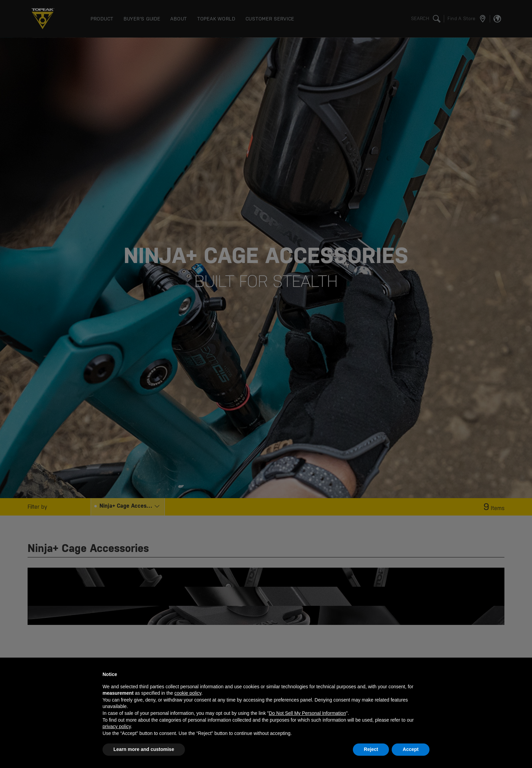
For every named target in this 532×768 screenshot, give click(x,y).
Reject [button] (371, 749)
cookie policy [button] (188, 693)
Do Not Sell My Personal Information (307, 713)
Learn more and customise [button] (144, 749)
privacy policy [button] (117, 726)
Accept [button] (411, 749)
